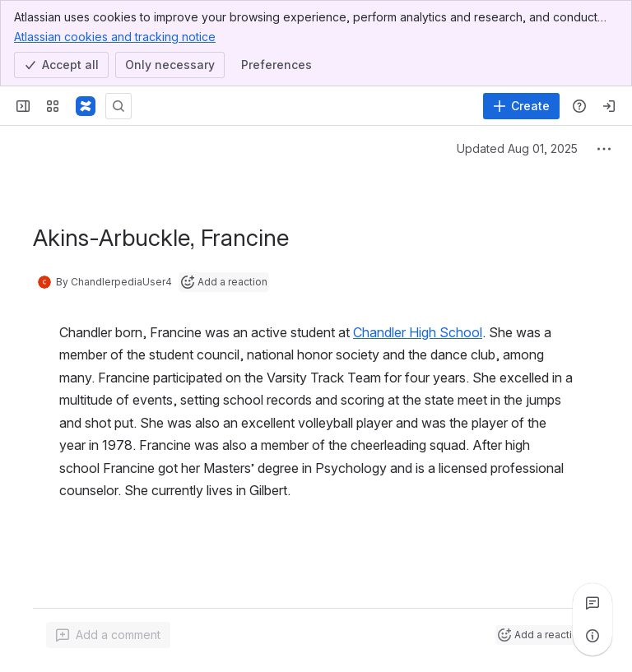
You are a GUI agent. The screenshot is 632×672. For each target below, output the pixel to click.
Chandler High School (418, 332)
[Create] (521, 106)
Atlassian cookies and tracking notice (115, 36)
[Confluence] (86, 106)
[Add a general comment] (108, 635)
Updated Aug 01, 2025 (517, 148)
